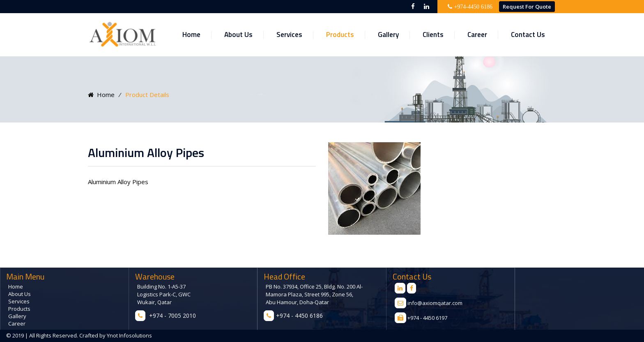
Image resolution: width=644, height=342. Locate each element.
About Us (238, 35)
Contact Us (528, 35)
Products (340, 35)
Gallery (388, 35)
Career (477, 35)
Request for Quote (527, 7)
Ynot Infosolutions (129, 335)
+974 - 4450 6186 (299, 315)
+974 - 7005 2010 (172, 315)
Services (289, 35)
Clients (433, 35)
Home (191, 35)
